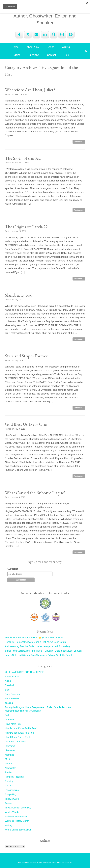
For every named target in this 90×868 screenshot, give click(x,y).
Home (15, 47)
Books (50, 47)
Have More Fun (13, 724)
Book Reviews (12, 699)
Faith (8, 715)
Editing (17, 55)
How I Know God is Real (17, 737)
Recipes (9, 786)
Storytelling (11, 794)
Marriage (9, 755)
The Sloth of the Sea (23, 158)
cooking (9, 703)
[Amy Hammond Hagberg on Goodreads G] (54, 35)
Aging (8, 681)
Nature (8, 764)
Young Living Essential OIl (18, 830)
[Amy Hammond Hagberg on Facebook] (19, 35)
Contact (51, 55)
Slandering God (19, 295)
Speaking (34, 55)
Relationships (12, 790)
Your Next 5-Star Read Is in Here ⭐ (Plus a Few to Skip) (34, 638)
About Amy (33, 47)
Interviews (10, 746)
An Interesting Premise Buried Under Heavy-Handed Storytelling (37, 646)
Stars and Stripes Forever (26, 356)
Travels (9, 803)
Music (8, 759)
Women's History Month (17, 821)
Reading (9, 781)
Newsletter (10, 768)
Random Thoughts (14, 777)
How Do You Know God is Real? (21, 728)
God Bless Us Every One (26, 424)
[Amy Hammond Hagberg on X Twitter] (28, 35)
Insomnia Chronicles (15, 742)
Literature (10, 750)
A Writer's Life (12, 677)
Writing (66, 47)
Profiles (9, 772)
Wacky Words (12, 812)
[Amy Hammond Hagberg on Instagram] (62, 35)
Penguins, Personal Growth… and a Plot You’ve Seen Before (36, 642)
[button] (86, 51)
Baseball (9, 685)
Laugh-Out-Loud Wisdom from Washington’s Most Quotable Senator (39, 655)
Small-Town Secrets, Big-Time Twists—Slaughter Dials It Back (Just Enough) (44, 651)
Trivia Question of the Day (18, 808)
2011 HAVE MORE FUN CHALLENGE (24, 672)
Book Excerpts (12, 694)
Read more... (79, 142)
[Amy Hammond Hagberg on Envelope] (36, 35)
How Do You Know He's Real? (20, 733)
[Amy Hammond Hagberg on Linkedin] (45, 35)
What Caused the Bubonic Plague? (35, 493)
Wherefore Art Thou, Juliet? (30, 90)
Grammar (10, 720)
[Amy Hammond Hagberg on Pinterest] (71, 35)
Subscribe (13, 569)
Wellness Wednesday (16, 816)
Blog (66, 55)
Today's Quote (12, 799)
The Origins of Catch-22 (26, 227)
